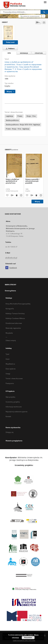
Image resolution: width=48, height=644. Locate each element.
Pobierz (10, 48)
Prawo (20, 116)
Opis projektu (10, 397)
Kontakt (8, 416)
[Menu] (45, 2)
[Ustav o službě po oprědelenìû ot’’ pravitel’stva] (8, 33)
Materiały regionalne (13, 328)
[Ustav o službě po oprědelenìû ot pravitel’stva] (14, 166)
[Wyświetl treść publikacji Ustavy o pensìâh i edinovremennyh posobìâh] (36, 195)
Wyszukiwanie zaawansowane (30, 16)
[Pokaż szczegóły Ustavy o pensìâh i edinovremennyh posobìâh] (41, 195)
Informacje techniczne (14, 407)
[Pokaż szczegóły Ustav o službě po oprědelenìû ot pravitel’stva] (21, 195)
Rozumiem (28, 638)
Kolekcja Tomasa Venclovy (15, 313)
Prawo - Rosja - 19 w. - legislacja (18, 129)
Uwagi (8, 374)
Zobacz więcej (11, 340)
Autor (8, 359)
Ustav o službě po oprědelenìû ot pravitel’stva (12, 181)
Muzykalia (9, 333)
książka (7, 86)
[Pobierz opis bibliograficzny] (12, 195)
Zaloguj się (10, 432)
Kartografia (10, 309)
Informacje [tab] (24, 53)
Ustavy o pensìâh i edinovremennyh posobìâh (32, 181)
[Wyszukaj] (44, 12)
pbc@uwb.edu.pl (11, 258)
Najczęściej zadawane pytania (17, 412)
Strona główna (10, 291)
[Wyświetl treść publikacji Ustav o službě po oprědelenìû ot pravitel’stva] (17, 195)
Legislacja (9, 116)
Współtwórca (10, 364)
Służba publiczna (12, 120)
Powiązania (10, 383)
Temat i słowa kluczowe (14, 378)
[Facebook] (7, 268)
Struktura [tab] (39, 53)
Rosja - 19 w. (31, 116)
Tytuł (7, 354)
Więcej (37, 202)
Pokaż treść (10, 42)
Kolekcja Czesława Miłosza (15, 318)
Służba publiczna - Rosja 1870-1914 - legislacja (23, 125)
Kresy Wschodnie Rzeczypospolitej (18, 304)
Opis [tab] (9, 53)
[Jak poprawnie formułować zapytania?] (44, 16)
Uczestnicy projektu (13, 402)
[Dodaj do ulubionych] (44, 22)
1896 (6, 79)
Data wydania (11, 369)
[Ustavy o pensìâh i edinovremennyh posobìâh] (34, 166)
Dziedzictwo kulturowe (14, 323)
